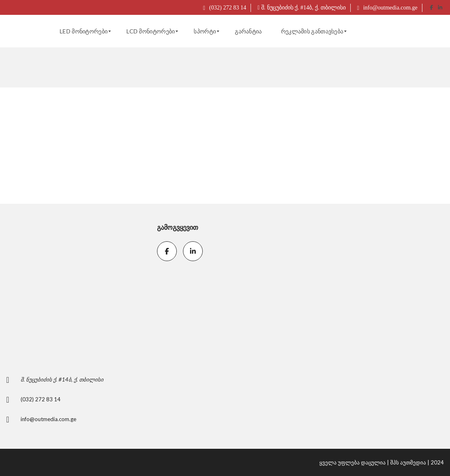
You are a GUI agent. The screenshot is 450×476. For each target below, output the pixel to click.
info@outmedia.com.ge (387, 8)
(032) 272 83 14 (225, 8)
